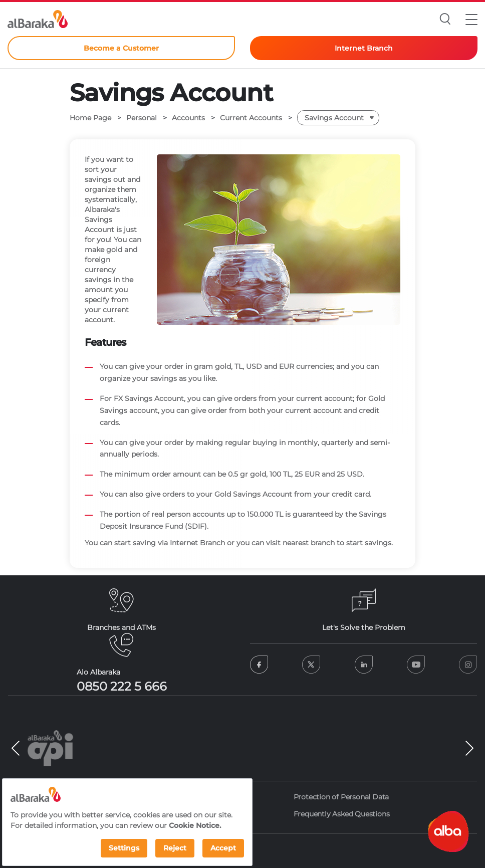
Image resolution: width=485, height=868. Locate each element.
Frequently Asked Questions (342, 814)
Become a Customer (121, 48)
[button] (471, 19)
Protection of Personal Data (341, 797)
